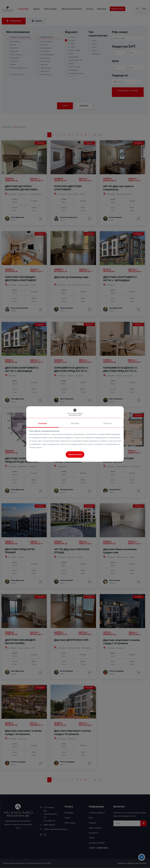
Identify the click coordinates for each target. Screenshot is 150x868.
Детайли (75, 423)
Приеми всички (75, 454)
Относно (108, 423)
